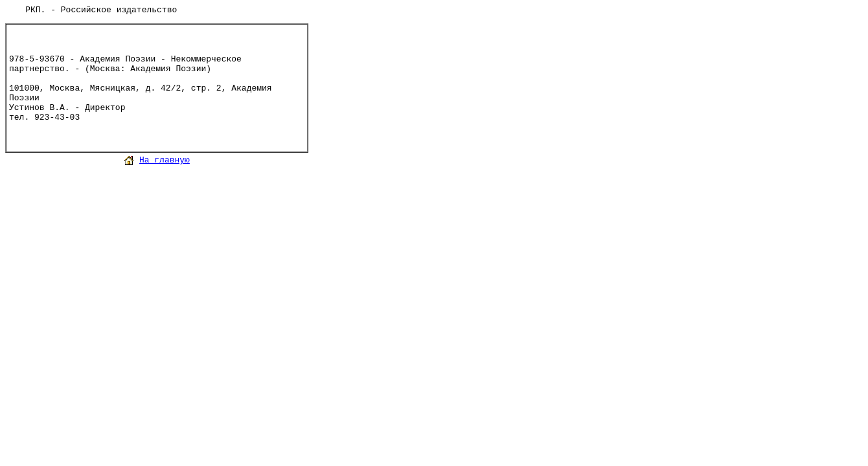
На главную (165, 160)
